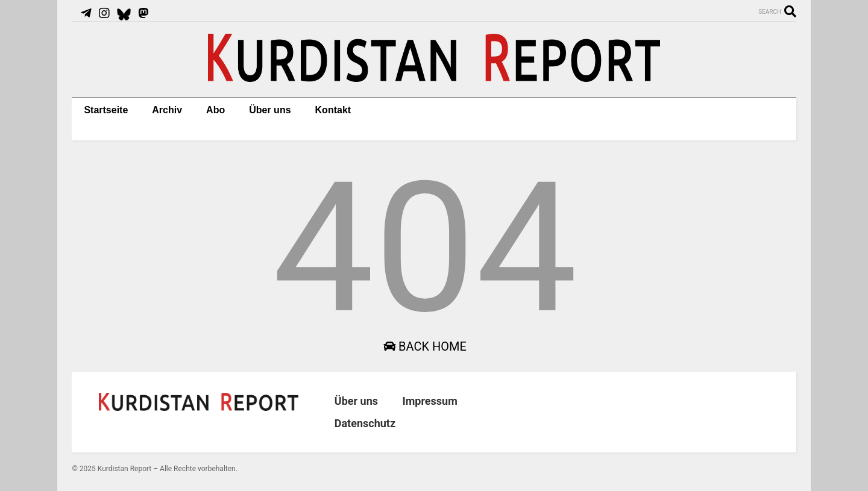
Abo (215, 110)
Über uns (270, 110)
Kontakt (333, 110)
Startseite (106, 110)
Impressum (429, 401)
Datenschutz (365, 423)
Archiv (167, 110)
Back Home (425, 346)
